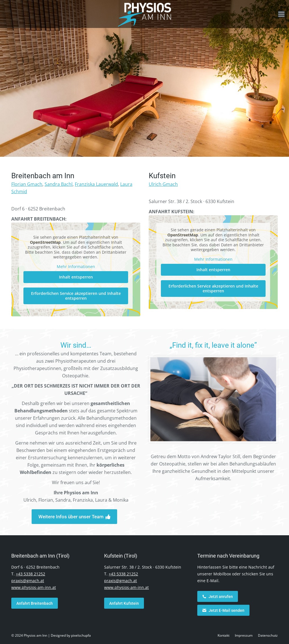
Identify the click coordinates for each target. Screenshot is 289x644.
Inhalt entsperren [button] (76, 277)
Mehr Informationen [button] (76, 267)
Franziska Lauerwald (96, 184)
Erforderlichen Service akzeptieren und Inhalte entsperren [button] (76, 296)
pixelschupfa (81, 635)
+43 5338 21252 (30, 574)
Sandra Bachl (59, 184)
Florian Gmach (27, 184)
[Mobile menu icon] (281, 14)
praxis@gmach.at (28, 581)
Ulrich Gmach (163, 184)
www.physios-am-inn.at (34, 587)
